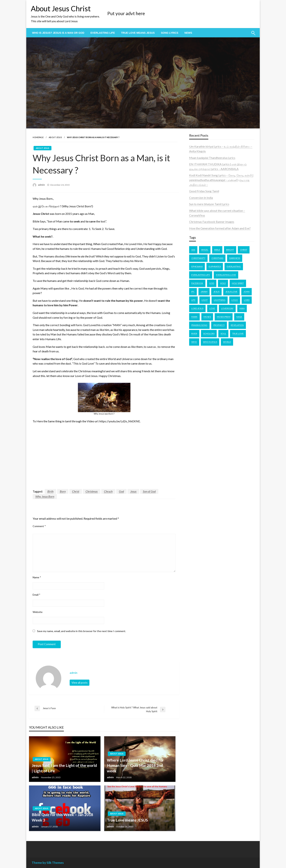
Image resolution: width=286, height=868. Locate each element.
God (121, 491)
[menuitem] (58, 33)
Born (63, 491)
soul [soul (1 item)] (223, 334)
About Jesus (55, 137)
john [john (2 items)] (247, 292)
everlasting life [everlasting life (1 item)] (201, 275)
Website (38, 612)
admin (42, 185)
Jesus (133, 491)
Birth (50, 491)
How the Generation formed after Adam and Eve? (220, 228)
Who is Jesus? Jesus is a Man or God (58, 33)
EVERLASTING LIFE (103, 33)
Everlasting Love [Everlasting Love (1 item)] (226, 275)
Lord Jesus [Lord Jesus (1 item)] (197, 308)
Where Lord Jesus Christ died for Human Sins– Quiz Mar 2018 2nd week (135, 765)
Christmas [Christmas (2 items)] (217, 258)
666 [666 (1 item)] (193, 250)
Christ (76, 491)
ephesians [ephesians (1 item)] (197, 266)
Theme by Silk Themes (48, 863)
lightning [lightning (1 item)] (220, 300)
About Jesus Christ (61, 9)
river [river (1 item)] (194, 334)
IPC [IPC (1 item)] (193, 292)
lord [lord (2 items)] (247, 300)
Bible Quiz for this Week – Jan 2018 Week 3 (62, 817)
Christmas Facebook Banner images (212, 222)
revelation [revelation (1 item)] (237, 325)
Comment (39, 526)
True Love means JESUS (138, 33)
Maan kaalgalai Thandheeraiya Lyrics (212, 158)
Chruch (108, 491)
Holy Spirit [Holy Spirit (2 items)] (238, 283)
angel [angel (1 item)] (205, 250)
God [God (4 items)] (212, 283)
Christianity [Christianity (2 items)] (198, 258)
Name (37, 577)
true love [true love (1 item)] (238, 334)
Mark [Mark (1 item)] (194, 317)
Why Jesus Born (45, 496)
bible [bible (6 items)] (217, 250)
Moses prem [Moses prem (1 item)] (224, 317)
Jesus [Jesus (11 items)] (216, 292)
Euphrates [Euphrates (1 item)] (215, 266)
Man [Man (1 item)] (242, 308)
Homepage (38, 137)
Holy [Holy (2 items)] (223, 283)
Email (36, 595)
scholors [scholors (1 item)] (209, 334)
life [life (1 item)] (193, 300)
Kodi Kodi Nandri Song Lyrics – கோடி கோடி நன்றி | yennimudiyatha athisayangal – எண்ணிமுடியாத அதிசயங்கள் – (221, 180)
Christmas (92, 491)
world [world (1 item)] (227, 342)
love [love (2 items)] (212, 308)
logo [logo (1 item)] (235, 300)
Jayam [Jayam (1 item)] (204, 292)
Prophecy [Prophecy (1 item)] (219, 325)
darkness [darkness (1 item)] (235, 258)
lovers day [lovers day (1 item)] (227, 308)
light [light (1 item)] (205, 300)
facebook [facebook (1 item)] (197, 283)
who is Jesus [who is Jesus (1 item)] (210, 342)
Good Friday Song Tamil (204, 191)
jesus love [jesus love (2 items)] (231, 292)
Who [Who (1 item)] (194, 342)
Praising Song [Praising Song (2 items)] (199, 325)
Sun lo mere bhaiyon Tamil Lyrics (209, 204)
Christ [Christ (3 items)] (244, 250)
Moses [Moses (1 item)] (207, 317)
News (188, 33)
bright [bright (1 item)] (230, 250)
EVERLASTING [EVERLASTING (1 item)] (234, 266)
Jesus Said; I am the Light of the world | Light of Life (64, 768)
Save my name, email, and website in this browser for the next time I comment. (81, 631)
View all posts (80, 683)
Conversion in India (201, 198)
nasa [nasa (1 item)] (239, 317)
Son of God (149, 491)
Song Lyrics (170, 33)
